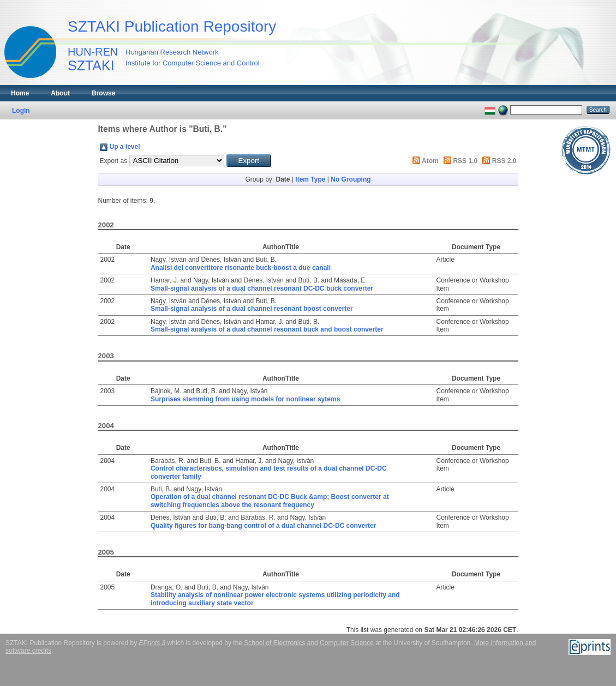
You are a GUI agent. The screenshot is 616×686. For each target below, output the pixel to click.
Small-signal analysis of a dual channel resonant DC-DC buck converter (262, 288)
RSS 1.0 (465, 161)
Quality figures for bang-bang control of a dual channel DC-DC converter (263, 526)
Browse (103, 93)
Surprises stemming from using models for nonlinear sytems (245, 399)
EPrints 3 (152, 643)
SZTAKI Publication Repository (172, 26)
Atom (430, 161)
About (60, 93)
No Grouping (351, 179)
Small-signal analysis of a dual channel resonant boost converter (252, 309)
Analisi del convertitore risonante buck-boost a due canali (241, 268)
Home (20, 93)
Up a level (125, 147)
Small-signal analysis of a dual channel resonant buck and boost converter (267, 329)
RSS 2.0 (504, 161)
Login (21, 111)
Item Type (310, 179)
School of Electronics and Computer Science (309, 643)
